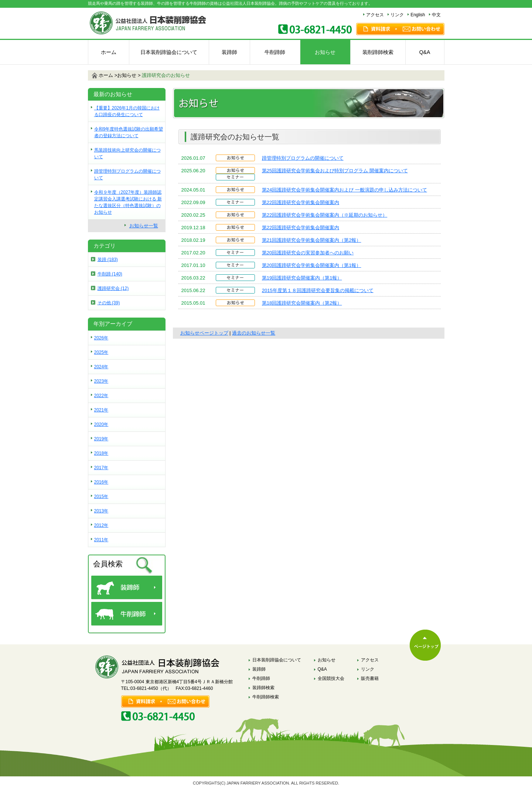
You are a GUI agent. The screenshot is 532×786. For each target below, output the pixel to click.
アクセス (375, 15)
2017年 (101, 468)
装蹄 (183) (108, 260)
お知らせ (325, 52)
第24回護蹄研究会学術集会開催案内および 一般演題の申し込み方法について (345, 190)
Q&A (425, 52)
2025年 (101, 352)
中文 (436, 15)
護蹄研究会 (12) (113, 288)
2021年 (101, 410)
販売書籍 (370, 678)
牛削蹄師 (275, 52)
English (418, 15)
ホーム (109, 52)
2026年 (101, 338)
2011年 (101, 540)
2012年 (101, 525)
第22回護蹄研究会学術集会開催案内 (301, 202)
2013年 (101, 511)
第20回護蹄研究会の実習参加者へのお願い (308, 253)
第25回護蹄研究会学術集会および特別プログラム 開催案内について (335, 171)
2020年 (101, 424)
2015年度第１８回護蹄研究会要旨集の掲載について (318, 290)
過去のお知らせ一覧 (254, 333)
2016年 (101, 482)
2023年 (101, 381)
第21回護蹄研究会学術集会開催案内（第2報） (312, 240)
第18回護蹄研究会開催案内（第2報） (302, 303)
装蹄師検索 (263, 688)
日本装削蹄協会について (169, 52)
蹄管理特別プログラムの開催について (303, 158)
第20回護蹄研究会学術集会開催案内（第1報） (312, 265)
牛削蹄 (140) (110, 274)
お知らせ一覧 (144, 226)
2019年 (101, 439)
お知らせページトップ (204, 333)
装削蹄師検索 (378, 52)
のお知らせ (166, 75)
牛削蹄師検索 (266, 697)
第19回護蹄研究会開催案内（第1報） (302, 278)
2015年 (101, 497)
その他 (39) (109, 303)
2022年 (101, 396)
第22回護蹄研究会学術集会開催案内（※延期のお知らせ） (325, 215)
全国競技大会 (331, 678)
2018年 (101, 453)
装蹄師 (229, 52)
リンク (397, 15)
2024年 (101, 367)
